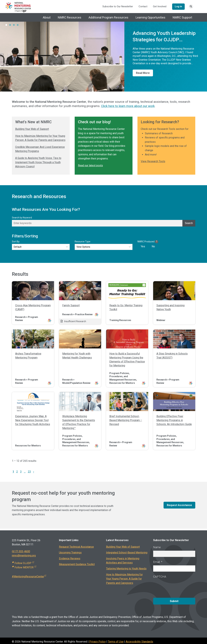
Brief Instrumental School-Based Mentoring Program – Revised (126, 421)
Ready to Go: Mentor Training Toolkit (126, 308)
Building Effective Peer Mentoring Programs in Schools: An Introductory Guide (174, 421)
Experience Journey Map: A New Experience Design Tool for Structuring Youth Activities (33, 421)
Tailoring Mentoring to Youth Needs (126, 569)
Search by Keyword (22, 218)
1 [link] (13, 472)
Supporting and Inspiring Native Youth (170, 308)
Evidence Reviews (70, 559)
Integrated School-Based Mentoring (127, 553)
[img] (33, 291)
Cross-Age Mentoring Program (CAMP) (33, 308)
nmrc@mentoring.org (24, 556)
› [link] (34, 472)
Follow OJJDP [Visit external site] (23, 563)
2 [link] (17, 472)
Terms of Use (116, 640)
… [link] (25, 472)
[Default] (41, 247)
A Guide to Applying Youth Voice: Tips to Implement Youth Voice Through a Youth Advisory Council (38, 163)
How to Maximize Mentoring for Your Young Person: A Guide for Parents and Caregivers (124, 579)
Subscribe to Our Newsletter (117, 7)
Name (157, 548)
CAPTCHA (160, 577)
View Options (83, 247)
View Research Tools (153, 162)
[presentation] (178, 587)
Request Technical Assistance (76, 547)
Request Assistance (179, 505)
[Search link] (191, 7)
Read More (143, 73)
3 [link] (21, 472)
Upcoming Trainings (70, 553)
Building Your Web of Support (32, 129)
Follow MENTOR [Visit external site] (24, 568)
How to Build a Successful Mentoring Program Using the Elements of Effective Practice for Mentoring (127, 360)
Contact (142, 7)
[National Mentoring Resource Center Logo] (18, 7)
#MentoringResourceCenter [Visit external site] (29, 577)
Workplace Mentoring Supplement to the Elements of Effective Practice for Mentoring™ (79, 423)
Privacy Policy (97, 640)
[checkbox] (152, 247)
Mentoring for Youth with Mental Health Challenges (77, 356)
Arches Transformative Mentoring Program (28, 356)
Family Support (71, 306)
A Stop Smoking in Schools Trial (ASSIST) (172, 356)
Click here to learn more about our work (128, 106)
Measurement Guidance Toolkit (77, 565)
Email (158, 562)
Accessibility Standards (139, 640)
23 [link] (29, 472)
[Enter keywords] (104, 224)
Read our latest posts (90, 166)
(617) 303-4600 (21, 552)
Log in (178, 7)
